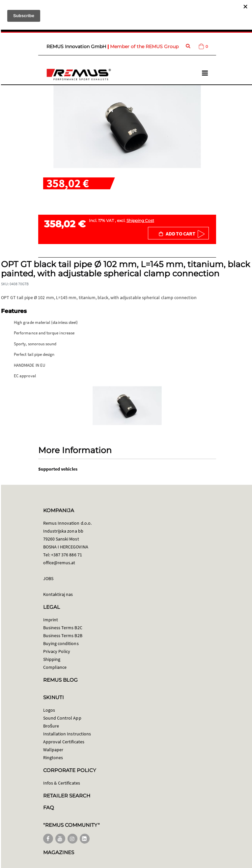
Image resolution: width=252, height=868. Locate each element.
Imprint (51, 620)
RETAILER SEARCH (67, 796)
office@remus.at (59, 563)
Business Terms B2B (63, 635)
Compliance (55, 667)
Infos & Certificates (62, 783)
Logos (49, 710)
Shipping (52, 659)
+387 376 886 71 (67, 555)
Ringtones (53, 758)
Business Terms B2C (63, 628)
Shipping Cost (140, 220)
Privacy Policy (57, 651)
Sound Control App (62, 718)
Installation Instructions (67, 734)
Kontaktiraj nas (58, 594)
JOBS (48, 578)
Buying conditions (61, 643)
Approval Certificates (64, 742)
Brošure (51, 726)
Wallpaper (53, 750)
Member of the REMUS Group (144, 46)
